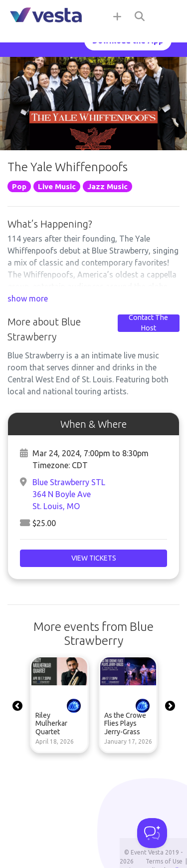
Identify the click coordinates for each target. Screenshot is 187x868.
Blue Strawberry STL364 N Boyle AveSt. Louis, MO (69, 494)
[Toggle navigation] (167, 16)
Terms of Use (164, 861)
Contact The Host (148, 323)
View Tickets (94, 558)
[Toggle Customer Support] (152, 833)
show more (28, 298)
